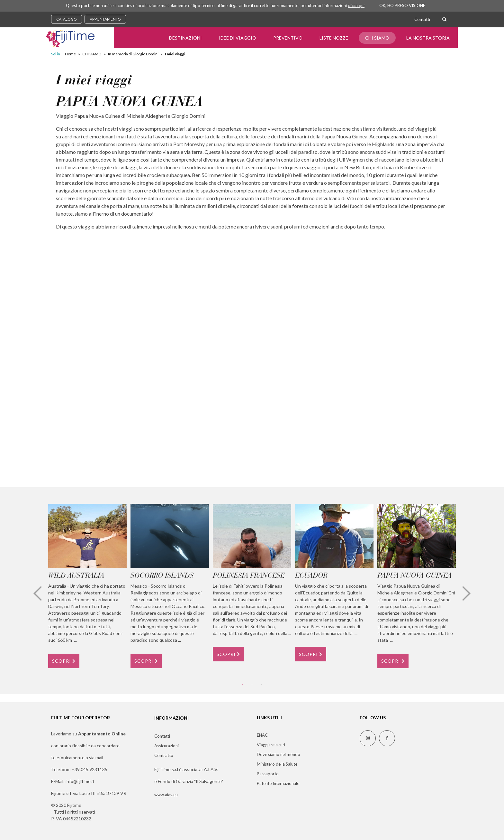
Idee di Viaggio (238, 38)
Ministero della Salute (277, 764)
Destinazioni (185, 38)
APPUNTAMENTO (105, 19)
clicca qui (356, 5)
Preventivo (288, 38)
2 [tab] (252, 685)
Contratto (164, 755)
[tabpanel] (87, 586)
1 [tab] (242, 685)
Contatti (422, 19)
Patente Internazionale (278, 783)
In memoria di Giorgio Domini (133, 54)
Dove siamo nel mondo (279, 754)
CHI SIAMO (377, 38)
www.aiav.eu (166, 795)
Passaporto (268, 774)
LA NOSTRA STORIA (428, 38)
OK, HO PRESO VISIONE (402, 5)
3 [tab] (262, 685)
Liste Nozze (334, 38)
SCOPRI (64, 661)
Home (70, 54)
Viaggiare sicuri (271, 745)
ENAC (262, 735)
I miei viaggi (175, 54)
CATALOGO (67, 19)
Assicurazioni (166, 746)
